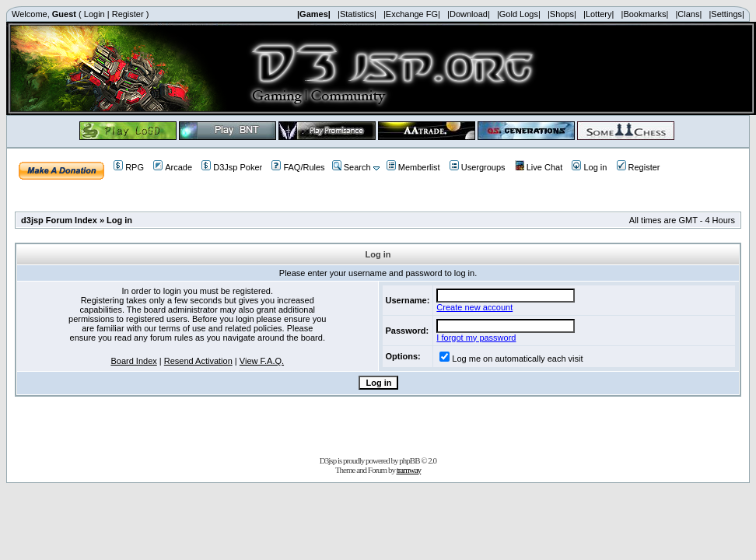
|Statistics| (357, 14)
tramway (409, 470)
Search (352, 167)
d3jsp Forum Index (59, 220)
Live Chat (539, 167)
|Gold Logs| (519, 14)
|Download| (469, 14)
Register (128, 14)
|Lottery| (598, 14)
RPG (129, 167)
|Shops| (562, 14)
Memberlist (413, 167)
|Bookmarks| (645, 14)
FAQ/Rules (298, 167)
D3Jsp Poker (232, 167)
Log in (589, 167)
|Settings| (726, 14)
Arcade (173, 167)
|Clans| (688, 14)
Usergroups (478, 167)
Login (94, 14)
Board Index (133, 361)
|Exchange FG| (412, 14)
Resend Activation (198, 361)
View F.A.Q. (262, 361)
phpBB (409, 460)
